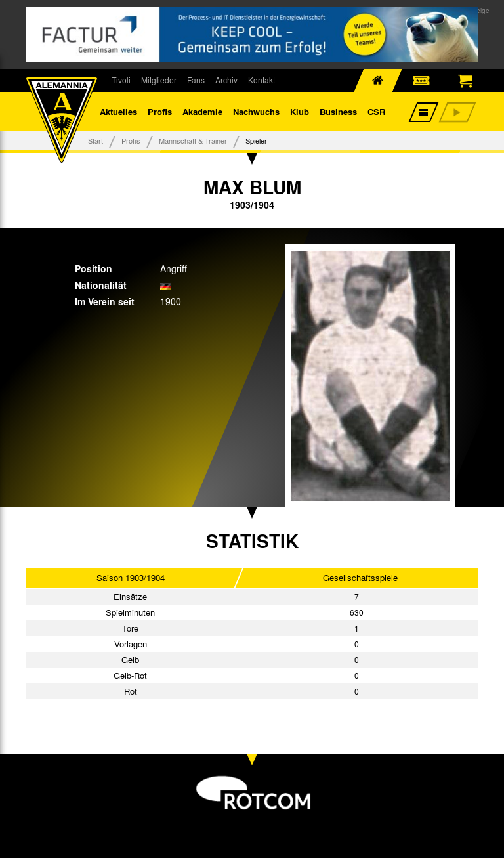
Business (338, 111)
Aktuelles (118, 111)
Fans (196, 80)
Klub (300, 111)
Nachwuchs (256, 111)
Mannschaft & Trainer (193, 140)
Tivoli (121, 80)
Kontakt (262, 80)
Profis (160, 111)
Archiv (226, 80)
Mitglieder (159, 80)
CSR (376, 111)
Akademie (202, 111)
